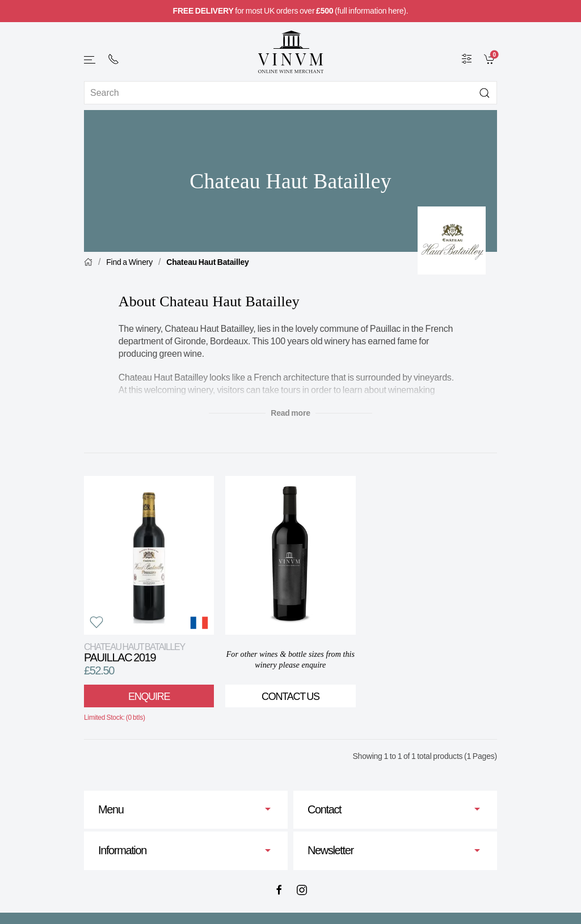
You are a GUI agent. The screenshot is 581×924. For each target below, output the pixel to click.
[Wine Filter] (467, 58)
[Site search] (290, 93)
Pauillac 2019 (134, 653)
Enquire (149, 697)
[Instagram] (302, 890)
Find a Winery (129, 262)
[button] (90, 60)
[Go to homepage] (290, 52)
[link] (491, 58)
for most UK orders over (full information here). (291, 11)
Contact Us (290, 697)
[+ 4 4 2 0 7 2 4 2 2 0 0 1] (113, 59)
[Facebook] (279, 890)
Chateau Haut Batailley (207, 262)
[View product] (149, 555)
